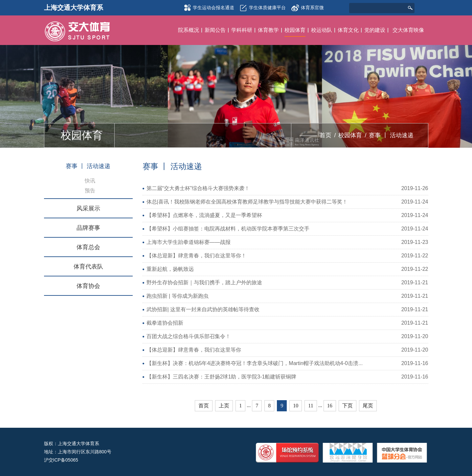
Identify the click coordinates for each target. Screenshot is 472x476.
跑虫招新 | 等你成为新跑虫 (178, 296)
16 (330, 406)
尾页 (368, 406)
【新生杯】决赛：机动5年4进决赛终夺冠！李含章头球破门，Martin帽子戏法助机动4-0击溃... (255, 363)
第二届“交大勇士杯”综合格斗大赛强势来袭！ (198, 188)
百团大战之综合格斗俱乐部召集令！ (189, 336)
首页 (326, 135)
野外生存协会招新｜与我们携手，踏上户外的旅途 (204, 282)
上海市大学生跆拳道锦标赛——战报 (189, 242)
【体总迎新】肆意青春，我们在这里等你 (194, 350)
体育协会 (88, 286)
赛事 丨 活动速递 (391, 135)
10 (296, 406)
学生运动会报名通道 (208, 8)
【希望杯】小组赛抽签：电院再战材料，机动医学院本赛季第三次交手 (228, 229)
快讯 (90, 181)
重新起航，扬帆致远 (170, 269)
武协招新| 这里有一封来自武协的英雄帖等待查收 (203, 309)
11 (311, 406)
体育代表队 (88, 267)
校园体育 (350, 135)
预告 (90, 191)
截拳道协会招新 (165, 323)
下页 (348, 406)
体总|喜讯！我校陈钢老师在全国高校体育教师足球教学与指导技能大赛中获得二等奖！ (247, 202)
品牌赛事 (88, 228)
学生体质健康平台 (262, 8)
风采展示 (88, 208)
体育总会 (88, 247)
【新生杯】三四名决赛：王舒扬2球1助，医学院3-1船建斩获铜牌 (222, 377)
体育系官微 (307, 6)
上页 (224, 406)
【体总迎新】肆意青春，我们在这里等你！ (196, 256)
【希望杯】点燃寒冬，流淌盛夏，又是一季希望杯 (204, 215)
